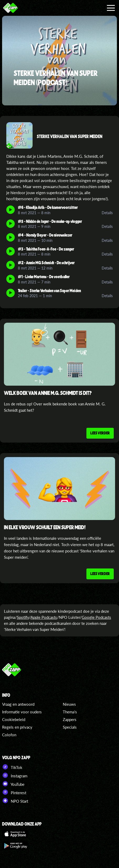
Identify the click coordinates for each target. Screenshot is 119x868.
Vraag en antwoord (18, 704)
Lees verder (100, 433)
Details (107, 213)
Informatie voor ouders (22, 712)
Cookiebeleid (14, 719)
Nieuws (69, 704)
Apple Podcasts (44, 617)
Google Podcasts (96, 617)
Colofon (9, 735)
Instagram (15, 775)
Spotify (23, 617)
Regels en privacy (17, 727)
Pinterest (14, 792)
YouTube (13, 784)
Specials (70, 727)
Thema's (70, 712)
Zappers (70, 719)
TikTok (12, 767)
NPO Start (15, 801)
